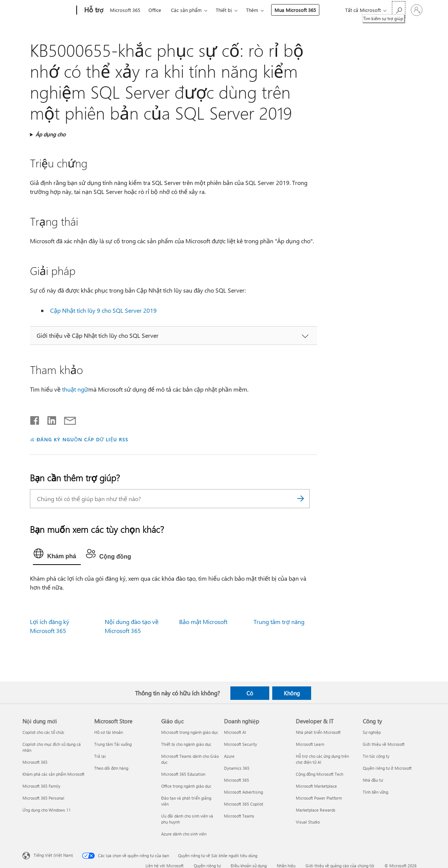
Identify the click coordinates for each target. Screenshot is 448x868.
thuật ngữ (75, 389)
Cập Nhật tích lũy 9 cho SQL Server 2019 (103, 310)
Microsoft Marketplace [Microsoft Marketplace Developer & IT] (316, 786)
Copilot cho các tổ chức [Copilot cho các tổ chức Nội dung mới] (43, 732)
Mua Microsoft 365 (295, 10)
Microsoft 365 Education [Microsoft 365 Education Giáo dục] (183, 774)
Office (155, 10)
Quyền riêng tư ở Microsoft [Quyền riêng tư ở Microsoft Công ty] (387, 768)
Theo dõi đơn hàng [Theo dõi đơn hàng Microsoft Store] (111, 768)
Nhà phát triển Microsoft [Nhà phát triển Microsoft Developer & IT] (318, 732)
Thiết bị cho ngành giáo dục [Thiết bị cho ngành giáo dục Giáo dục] (186, 744)
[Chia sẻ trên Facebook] (35, 419)
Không (292, 693)
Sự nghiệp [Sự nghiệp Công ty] (372, 732)
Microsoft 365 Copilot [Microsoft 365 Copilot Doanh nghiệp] (244, 804)
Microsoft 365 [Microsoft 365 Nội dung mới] (35, 762)
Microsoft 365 (125, 10)
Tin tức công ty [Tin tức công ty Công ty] (376, 756)
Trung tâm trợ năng (279, 622)
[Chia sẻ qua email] (67, 419)
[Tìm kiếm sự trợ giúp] (399, 10)
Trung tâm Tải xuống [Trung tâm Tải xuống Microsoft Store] (113, 744)
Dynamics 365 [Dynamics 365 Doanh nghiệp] (237, 768)
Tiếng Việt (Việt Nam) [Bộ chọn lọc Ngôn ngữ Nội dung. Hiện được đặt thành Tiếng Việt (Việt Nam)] (53, 855)
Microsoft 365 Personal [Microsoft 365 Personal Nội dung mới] (43, 798)
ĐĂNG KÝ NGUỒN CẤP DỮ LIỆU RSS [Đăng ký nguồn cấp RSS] (82, 439)
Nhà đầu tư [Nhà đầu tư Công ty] (373, 780)
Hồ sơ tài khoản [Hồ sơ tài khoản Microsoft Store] (109, 732)
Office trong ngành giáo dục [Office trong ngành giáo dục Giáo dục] (186, 786)
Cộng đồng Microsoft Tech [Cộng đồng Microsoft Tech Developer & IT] (320, 774)
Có (250, 693)
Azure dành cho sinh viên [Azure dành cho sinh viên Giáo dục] (184, 834)
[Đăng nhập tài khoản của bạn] (417, 10)
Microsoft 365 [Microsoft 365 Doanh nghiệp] (237, 780)
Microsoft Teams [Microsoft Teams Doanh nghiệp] (239, 816)
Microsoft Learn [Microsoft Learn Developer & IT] (310, 744)
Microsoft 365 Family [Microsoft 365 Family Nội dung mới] (41, 786)
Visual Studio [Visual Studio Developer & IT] (308, 822)
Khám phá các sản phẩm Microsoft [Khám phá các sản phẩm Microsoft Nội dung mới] (53, 774)
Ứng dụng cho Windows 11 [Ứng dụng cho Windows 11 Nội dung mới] (47, 810)
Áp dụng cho (50, 134)
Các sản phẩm (186, 10)
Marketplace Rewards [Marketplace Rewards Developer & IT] (316, 810)
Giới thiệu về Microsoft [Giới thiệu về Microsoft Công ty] (384, 744)
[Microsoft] (48, 10)
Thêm (252, 10)
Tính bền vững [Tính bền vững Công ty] (375, 792)
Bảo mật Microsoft (203, 622)
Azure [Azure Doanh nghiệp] (229, 756)
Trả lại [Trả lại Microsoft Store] (100, 756)
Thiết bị (224, 10)
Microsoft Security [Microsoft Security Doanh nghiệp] (240, 744)
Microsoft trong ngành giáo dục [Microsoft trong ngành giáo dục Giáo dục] (190, 732)
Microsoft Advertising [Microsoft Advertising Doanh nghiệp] (243, 792)
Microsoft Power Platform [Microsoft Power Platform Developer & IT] (319, 798)
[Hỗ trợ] (93, 10)
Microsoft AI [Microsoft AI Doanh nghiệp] (235, 732)
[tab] (57, 555)
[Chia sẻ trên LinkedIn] (49, 419)
